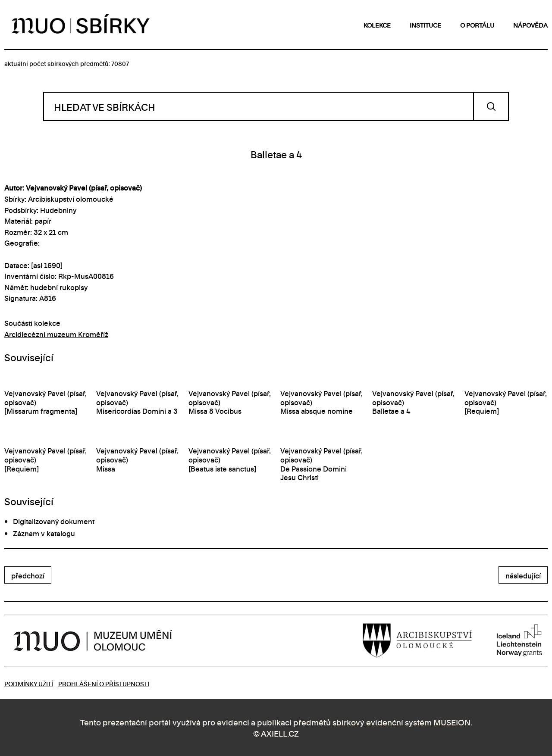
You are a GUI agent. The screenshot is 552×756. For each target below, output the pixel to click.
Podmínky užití (29, 683)
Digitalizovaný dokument (54, 521)
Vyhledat (491, 106)
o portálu (477, 25)
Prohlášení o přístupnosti (104, 683)
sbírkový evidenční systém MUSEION (401, 722)
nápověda (530, 25)
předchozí (28, 575)
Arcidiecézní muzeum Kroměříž (56, 334)
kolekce (377, 25)
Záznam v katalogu (44, 533)
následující (523, 575)
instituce (425, 25)
